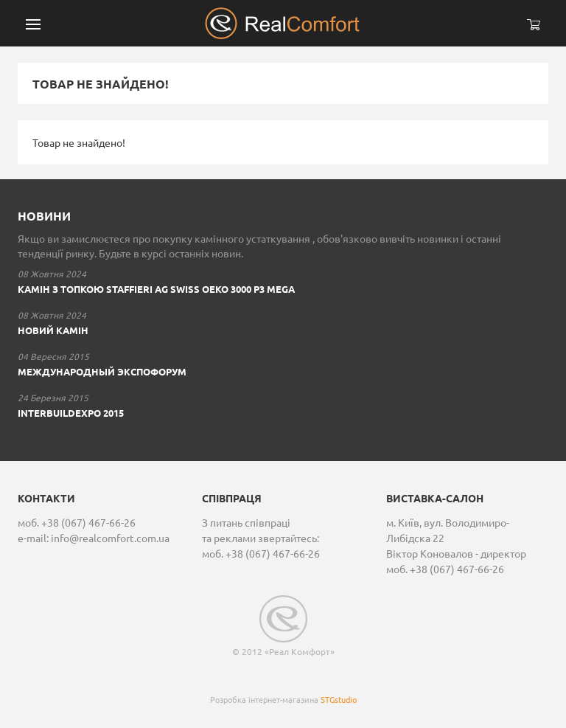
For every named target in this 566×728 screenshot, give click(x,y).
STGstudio (339, 699)
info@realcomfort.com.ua (110, 538)
